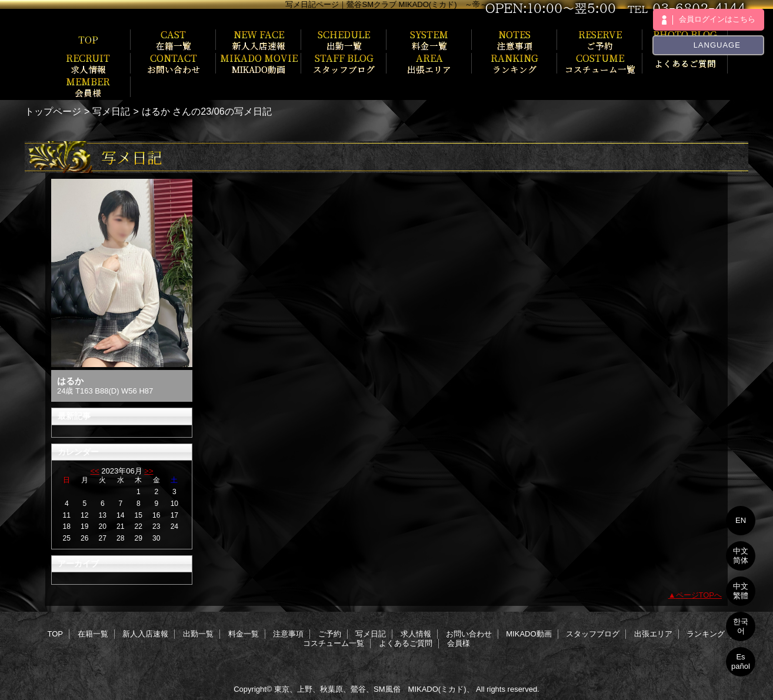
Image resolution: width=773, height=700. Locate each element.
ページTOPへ (699, 595)
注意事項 (288, 634)
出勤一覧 (198, 634)
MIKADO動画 (529, 634)
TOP (88, 39)
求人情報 (416, 634)
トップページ (53, 111)
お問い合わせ (469, 634)
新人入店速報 (145, 634)
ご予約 (330, 634)
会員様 (459, 643)
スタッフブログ (593, 634)
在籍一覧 (93, 634)
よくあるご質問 (406, 643)
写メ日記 (111, 111)
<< (94, 471)
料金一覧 (244, 634)
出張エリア (653, 634)
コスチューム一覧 (334, 643)
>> (149, 471)
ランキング (706, 634)
